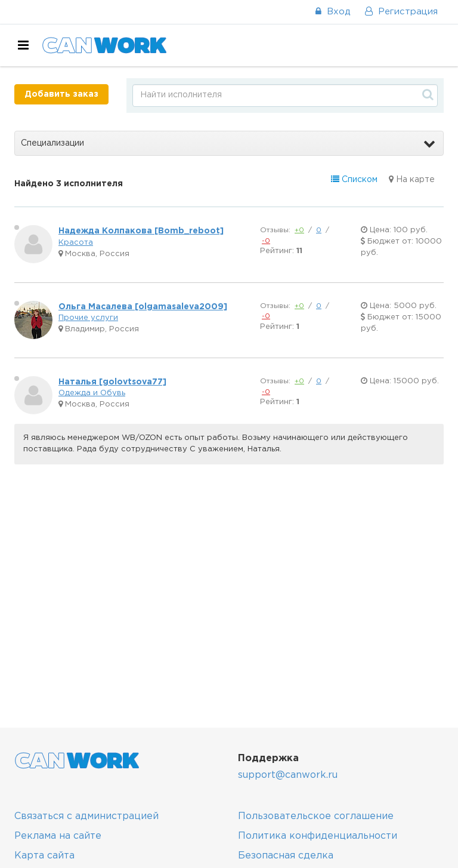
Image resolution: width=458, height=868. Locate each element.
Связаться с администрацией (86, 816)
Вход (333, 12)
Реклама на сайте (58, 836)
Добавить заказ (61, 94)
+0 (299, 230)
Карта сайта (44, 856)
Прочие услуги (88, 318)
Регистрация (401, 12)
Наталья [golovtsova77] (112, 382)
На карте (412, 180)
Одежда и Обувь (92, 393)
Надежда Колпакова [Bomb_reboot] (141, 231)
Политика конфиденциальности (318, 836)
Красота (76, 243)
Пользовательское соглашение (316, 816)
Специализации (228, 143)
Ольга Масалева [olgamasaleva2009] (143, 307)
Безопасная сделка (286, 856)
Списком (354, 180)
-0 (266, 241)
